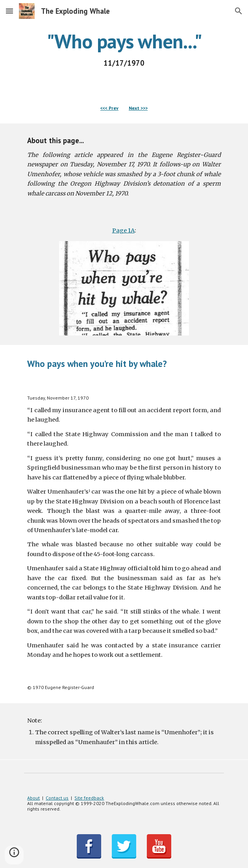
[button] (9, 11)
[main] (124, 49)
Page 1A (123, 230)
